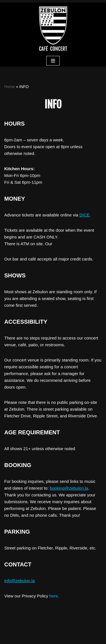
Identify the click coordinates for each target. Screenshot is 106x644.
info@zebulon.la (20, 581)
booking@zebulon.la (69, 488)
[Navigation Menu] (53, 61)
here (54, 596)
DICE (85, 215)
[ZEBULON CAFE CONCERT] (53, 29)
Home (9, 87)
